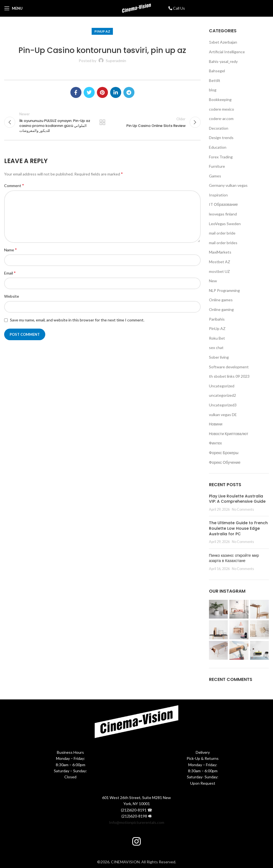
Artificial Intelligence (227, 52)
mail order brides (223, 243)
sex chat (216, 348)
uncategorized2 (222, 395)
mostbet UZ (219, 271)
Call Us (177, 8)
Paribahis (217, 319)
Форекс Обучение (225, 462)
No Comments (243, 509)
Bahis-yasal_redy (223, 61)
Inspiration (218, 195)
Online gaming (221, 309)
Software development (229, 367)
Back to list (102, 122)
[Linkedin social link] (116, 92)
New (213, 281)
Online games (221, 300)
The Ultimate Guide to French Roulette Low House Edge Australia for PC (238, 528)
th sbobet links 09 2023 (229, 376)
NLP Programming (224, 290)
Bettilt (215, 80)
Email (10, 273)
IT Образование (223, 204)
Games (215, 176)
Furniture (217, 166)
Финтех (215, 443)
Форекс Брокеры (224, 453)
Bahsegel (217, 71)
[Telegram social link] (129, 92)
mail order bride (222, 233)
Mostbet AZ (220, 262)
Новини (216, 424)
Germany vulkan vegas (228, 185)
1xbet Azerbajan (223, 42)
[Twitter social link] (89, 92)
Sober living (219, 357)
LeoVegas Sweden (225, 224)
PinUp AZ (102, 31)
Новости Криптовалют (229, 434)
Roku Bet (217, 338)
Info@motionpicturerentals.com (137, 822)
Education (218, 147)
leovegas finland (223, 214)
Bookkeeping (220, 99)
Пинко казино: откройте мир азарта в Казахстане (234, 558)
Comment (14, 186)
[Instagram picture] (218, 609)
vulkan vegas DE (223, 415)
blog (213, 90)
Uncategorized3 (223, 405)
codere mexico (222, 109)
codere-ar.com (221, 119)
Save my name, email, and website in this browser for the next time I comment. (77, 320)
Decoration (219, 128)
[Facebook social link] (76, 92)
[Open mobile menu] (13, 8)
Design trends (221, 138)
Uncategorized (222, 386)
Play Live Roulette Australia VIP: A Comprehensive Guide (237, 499)
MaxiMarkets (220, 252)
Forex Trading (221, 157)
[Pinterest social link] (102, 92)
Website (12, 296)
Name (10, 250)
